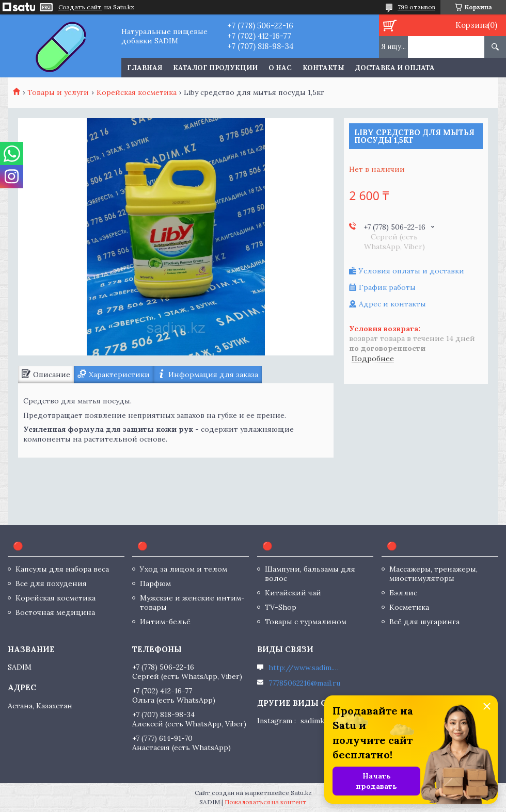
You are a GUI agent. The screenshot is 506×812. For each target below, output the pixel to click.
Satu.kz (301, 793)
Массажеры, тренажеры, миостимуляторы (433, 574)
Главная (145, 68)
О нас (280, 68)
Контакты (323, 68)
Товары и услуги (58, 92)
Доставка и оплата (395, 68)
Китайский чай (293, 593)
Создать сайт (80, 7)
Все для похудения (51, 583)
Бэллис (403, 593)
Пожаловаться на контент (266, 802)
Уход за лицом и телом (184, 569)
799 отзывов (416, 7)
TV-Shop (281, 607)
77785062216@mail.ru (304, 683)
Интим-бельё (165, 622)
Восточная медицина (55, 612)
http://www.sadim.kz (305, 668)
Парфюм (155, 583)
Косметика (409, 607)
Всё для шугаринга (424, 622)
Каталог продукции (215, 68)
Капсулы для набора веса (62, 569)
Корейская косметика (137, 92)
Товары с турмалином (306, 622)
